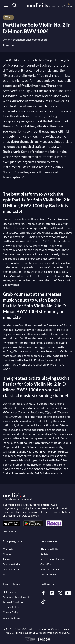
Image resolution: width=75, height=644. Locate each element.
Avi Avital (41, 473)
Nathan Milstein (51, 443)
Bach (43, 65)
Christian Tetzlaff (14, 451)
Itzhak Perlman (30, 443)
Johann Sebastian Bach (17, 39)
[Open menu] (6, 5)
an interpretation (19, 473)
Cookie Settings (12, 618)
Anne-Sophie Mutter (56, 451)
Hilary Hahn (34, 451)
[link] (12, 523)
